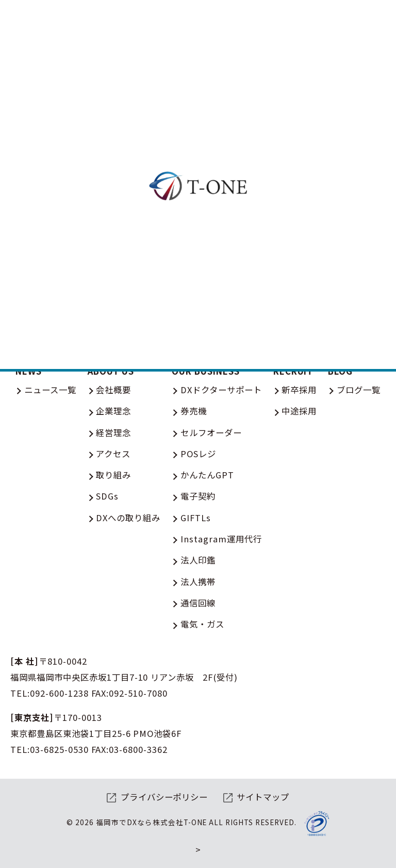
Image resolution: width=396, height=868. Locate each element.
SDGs (107, 496)
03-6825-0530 (59, 749)
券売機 (194, 411)
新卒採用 (299, 390)
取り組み (113, 475)
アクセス (113, 454)
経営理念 (113, 432)
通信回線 (198, 603)
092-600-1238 (59, 693)
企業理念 (113, 411)
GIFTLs (196, 518)
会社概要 (113, 390)
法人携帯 (198, 582)
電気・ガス (202, 624)
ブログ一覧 (359, 390)
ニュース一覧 (50, 390)
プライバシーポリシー (164, 797)
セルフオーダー (211, 432)
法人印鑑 (198, 560)
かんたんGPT (207, 475)
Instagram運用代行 (221, 539)
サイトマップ (263, 797)
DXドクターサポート (221, 390)
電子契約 (198, 496)
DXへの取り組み (128, 518)
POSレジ (198, 454)
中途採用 (299, 411)
